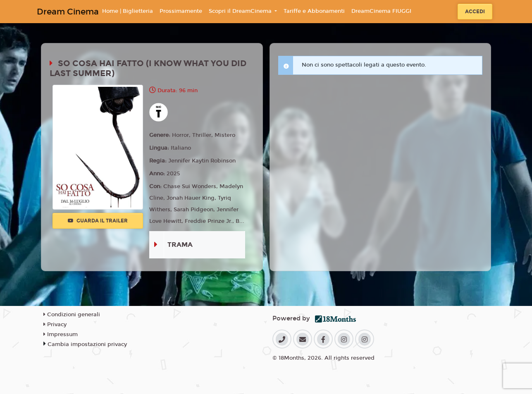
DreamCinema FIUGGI (381, 11)
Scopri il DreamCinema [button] (241, 11)
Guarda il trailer (98, 221)
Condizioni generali (72, 315)
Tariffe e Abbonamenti (314, 11)
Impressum (61, 334)
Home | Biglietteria (128, 11)
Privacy (55, 325)
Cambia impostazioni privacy (87, 344)
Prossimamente (181, 11)
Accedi (475, 12)
